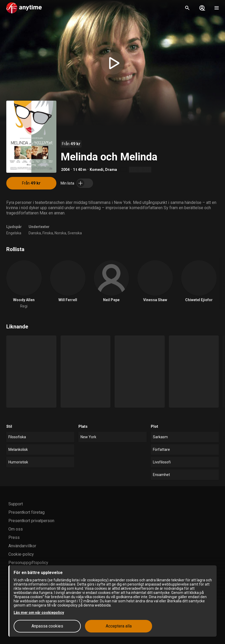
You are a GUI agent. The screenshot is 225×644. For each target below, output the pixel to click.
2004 (65, 170)
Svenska (75, 233)
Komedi (97, 170)
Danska (35, 233)
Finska (48, 233)
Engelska (14, 233)
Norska (60, 233)
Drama (111, 170)
